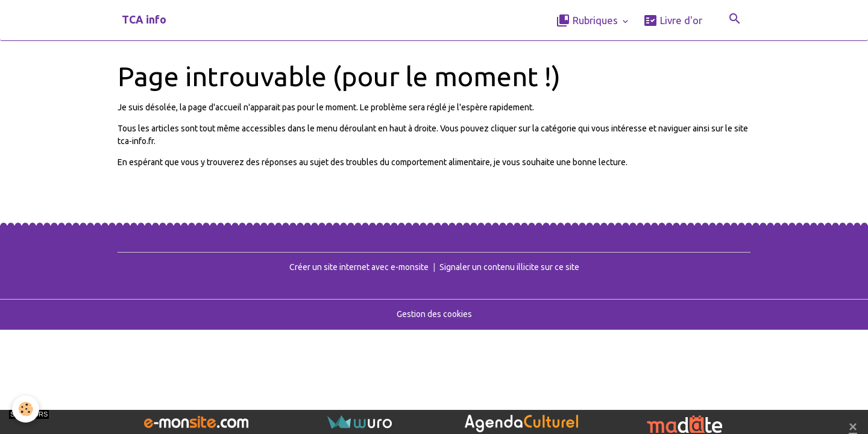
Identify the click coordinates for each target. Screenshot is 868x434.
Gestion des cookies (434, 314)
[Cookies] (26, 409)
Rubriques (588, 21)
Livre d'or (673, 21)
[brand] (144, 20)
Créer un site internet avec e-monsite (359, 267)
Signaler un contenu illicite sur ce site (509, 267)
